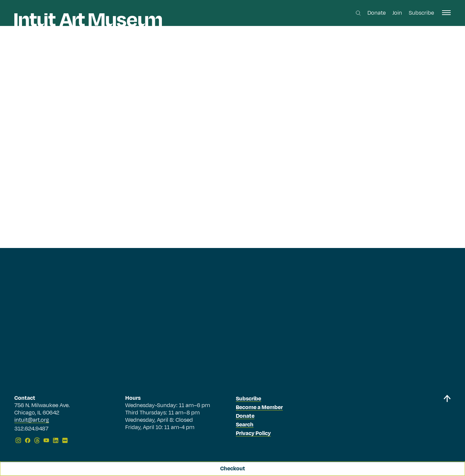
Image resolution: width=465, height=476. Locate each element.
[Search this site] (358, 13)
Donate (377, 13)
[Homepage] (88, 20)
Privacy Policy (253, 433)
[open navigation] (446, 13)
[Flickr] (65, 440)
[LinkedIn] (56, 440)
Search (245, 425)
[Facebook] (28, 440)
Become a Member (259, 407)
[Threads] (37, 440)
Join (397, 13)
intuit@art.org (32, 420)
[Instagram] (18, 440)
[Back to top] (447, 420)
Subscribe (421, 13)
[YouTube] (46, 440)
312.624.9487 (31, 429)
